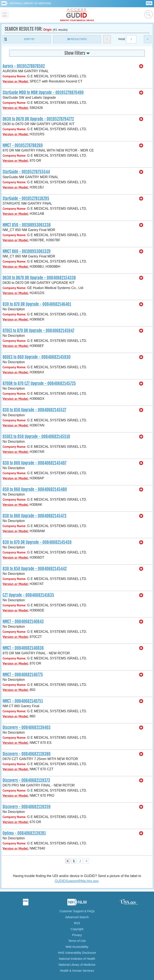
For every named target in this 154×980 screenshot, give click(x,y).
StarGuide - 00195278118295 (26, 198)
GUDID (77, 15)
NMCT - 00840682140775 (23, 675)
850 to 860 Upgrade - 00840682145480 (35, 489)
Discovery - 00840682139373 (26, 780)
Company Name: (14, 76)
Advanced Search (77, 917)
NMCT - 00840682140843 (23, 622)
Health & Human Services (77, 971)
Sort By (29, 39)
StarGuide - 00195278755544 (26, 172)
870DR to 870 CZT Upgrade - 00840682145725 (39, 383)
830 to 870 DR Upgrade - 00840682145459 (37, 542)
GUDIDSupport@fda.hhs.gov (77, 881)
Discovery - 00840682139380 (27, 754)
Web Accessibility (77, 947)
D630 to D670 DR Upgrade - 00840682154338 (39, 278)
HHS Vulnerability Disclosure (77, 953)
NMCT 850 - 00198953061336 (27, 225)
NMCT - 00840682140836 (23, 648)
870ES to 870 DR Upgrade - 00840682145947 (38, 331)
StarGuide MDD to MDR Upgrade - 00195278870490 (43, 93)
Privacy (77, 935)
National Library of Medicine (30, 3)
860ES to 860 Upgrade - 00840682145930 (37, 357)
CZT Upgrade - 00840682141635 (28, 595)
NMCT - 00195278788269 (23, 145)
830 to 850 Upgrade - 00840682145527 (34, 410)
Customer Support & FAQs (77, 911)
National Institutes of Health (77, 959)
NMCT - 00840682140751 (23, 701)
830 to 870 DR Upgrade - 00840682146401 (37, 304)
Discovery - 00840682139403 (27, 727)
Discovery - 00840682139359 (27, 807)
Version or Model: (16, 81)
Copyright (77, 929)
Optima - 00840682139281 (24, 833)
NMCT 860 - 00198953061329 (27, 251)
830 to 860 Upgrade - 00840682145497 (35, 463)
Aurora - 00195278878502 (24, 66)
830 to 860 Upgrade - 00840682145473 (35, 516)
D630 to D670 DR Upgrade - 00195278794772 (38, 119)
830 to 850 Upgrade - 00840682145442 (35, 569)
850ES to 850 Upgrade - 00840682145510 (36, 437)
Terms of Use (77, 941)
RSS (77, 923)
